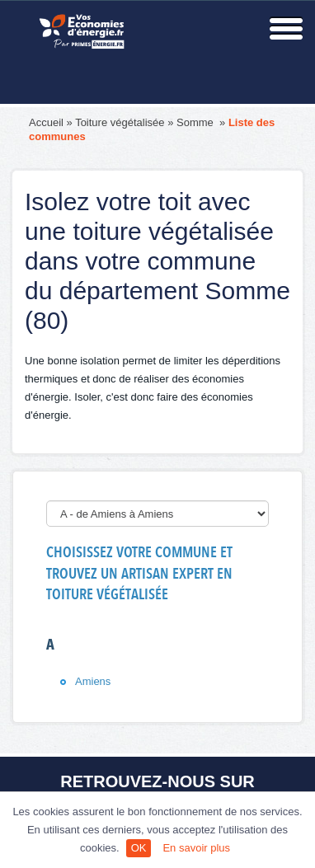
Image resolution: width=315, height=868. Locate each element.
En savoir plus (196, 848)
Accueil (46, 122)
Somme (196, 122)
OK (139, 848)
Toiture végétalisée (120, 122)
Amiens (93, 681)
